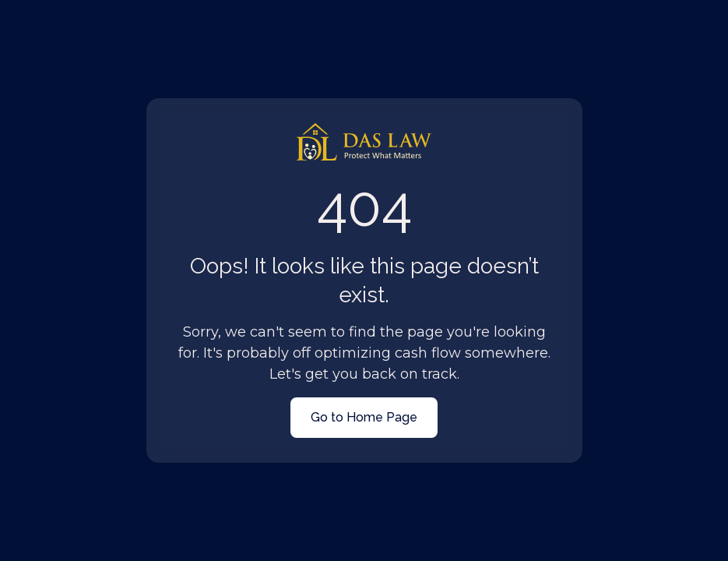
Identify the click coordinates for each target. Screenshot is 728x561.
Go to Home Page (364, 417)
